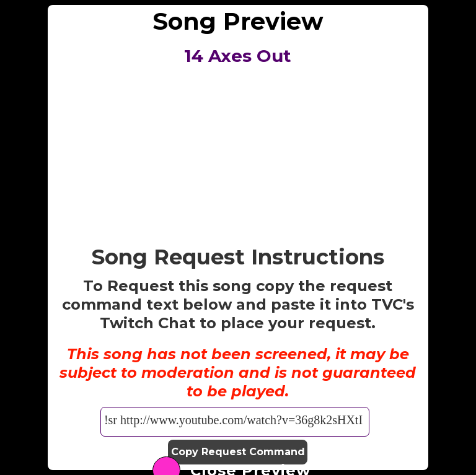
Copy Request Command (238, 452)
